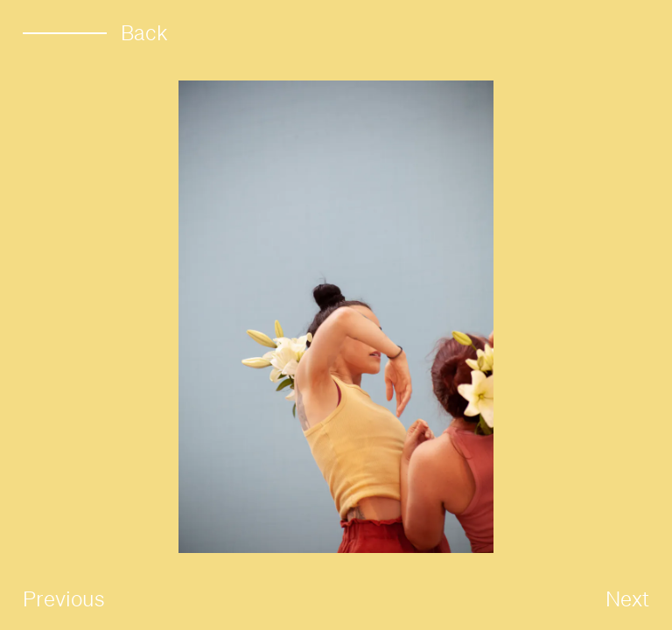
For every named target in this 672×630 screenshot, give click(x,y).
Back (95, 33)
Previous (64, 598)
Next (627, 598)
